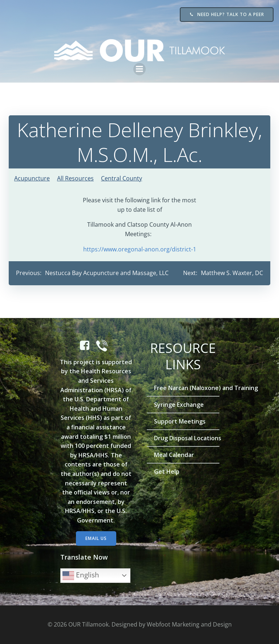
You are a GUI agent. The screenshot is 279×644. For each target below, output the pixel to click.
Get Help (167, 472)
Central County (122, 178)
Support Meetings (180, 421)
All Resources (75, 178)
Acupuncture (32, 178)
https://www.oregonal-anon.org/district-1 (140, 249)
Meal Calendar (174, 455)
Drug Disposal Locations (183, 438)
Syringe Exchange (179, 405)
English (81, 576)
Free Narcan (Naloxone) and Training (183, 388)
